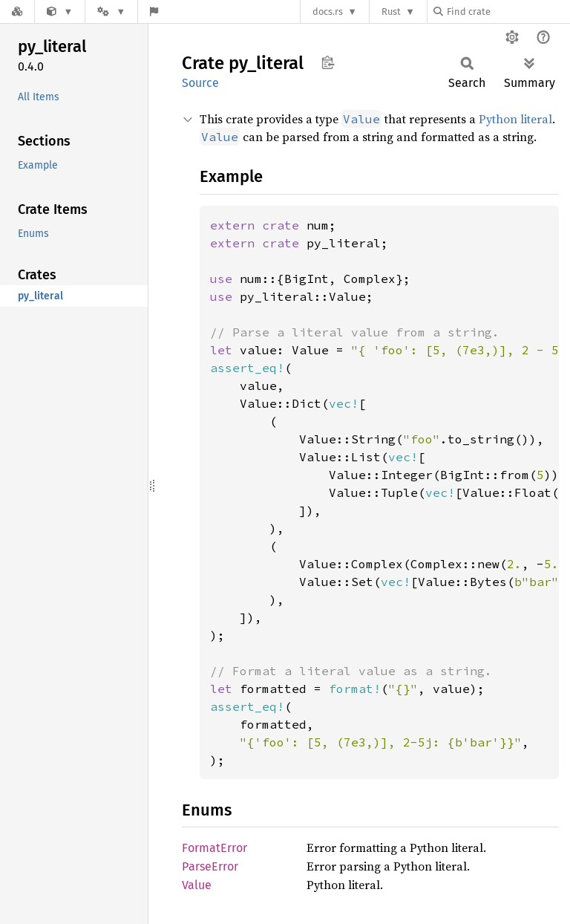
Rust (391, 12)
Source (200, 83)
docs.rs (328, 12)
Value (197, 885)
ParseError (210, 866)
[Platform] (111, 12)
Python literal (515, 119)
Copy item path (328, 62)
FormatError (214, 848)
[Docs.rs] (17, 12)
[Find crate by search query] (508, 12)
